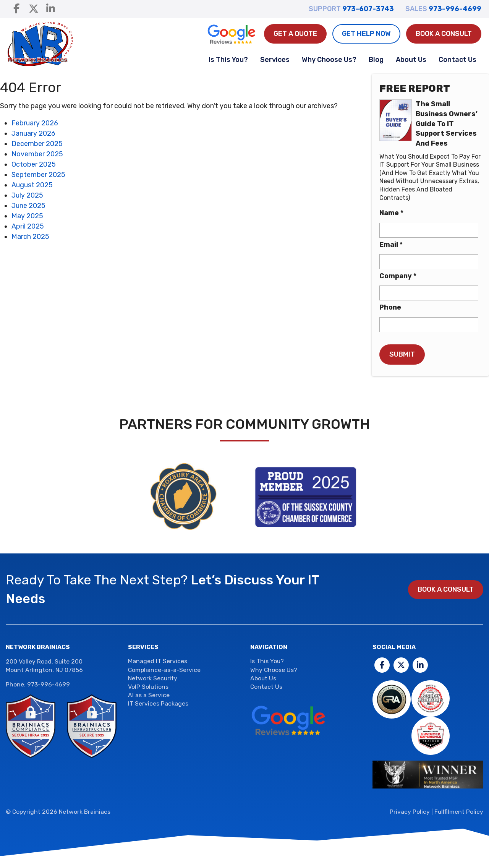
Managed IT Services (158, 661)
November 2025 (37, 154)
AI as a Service (149, 695)
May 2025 (27, 216)
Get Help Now (366, 34)
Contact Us (457, 60)
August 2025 (32, 185)
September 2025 (38, 175)
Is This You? (228, 60)
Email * (391, 245)
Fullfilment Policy (459, 812)
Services (275, 60)
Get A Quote (295, 34)
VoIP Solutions (148, 687)
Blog (376, 60)
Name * (391, 213)
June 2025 (28, 206)
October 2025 (34, 164)
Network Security (153, 678)
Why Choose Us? (329, 60)
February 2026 (35, 123)
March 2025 (30, 237)
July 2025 (27, 195)
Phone (390, 307)
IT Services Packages (158, 703)
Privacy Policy (410, 812)
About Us (411, 60)
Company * (398, 276)
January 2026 (33, 133)
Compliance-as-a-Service (164, 670)
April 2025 (28, 226)
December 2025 (37, 144)
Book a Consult (444, 34)
